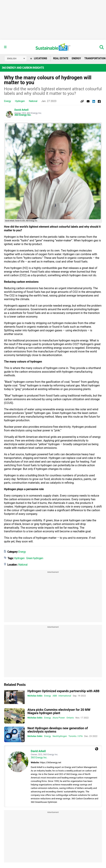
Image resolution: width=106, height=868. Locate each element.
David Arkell (21, 110)
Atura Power (59, 718)
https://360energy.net (51, 762)
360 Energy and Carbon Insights (23, 68)
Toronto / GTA (76, 736)
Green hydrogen (35, 558)
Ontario (70, 718)
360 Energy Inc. (23, 115)
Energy (76, 58)
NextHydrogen (60, 736)
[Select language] (16, 59)
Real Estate (61, 58)
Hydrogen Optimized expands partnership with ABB (63, 691)
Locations (39, 58)
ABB (55, 696)
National (33, 101)
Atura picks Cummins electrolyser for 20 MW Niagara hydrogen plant (59, 711)
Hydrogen (20, 101)
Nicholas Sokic (35, 696)
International (65, 696)
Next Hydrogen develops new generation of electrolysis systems (58, 730)
